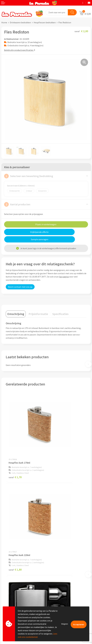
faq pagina (64, 269)
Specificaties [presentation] (60, 307)
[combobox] (57, 12)
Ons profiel (53, 541)
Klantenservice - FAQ (11, 583)
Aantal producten (17, 204)
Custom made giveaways (59, 578)
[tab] (16, 307)
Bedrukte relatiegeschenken (61, 591)
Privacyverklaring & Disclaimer (62, 557)
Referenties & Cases (57, 545)
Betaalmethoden (9, 603)
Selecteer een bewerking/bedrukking (29, 176)
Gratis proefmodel (10, 587)
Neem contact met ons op (20, 279)
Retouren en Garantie (11, 599)
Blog (50, 599)
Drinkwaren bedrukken (20, 22)
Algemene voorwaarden (58, 553)
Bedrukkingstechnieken (58, 587)
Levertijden (7, 595)
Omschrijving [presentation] (16, 307)
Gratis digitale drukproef (13, 591)
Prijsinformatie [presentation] (38, 307)
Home (4, 22)
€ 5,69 (15, 513)
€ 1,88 (55, 445)
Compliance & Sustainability (60, 549)
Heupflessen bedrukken (45, 22)
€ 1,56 (55, 513)
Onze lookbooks (55, 595)
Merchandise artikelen (58, 582)
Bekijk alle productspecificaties (20, 50)
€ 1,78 (15, 445)
